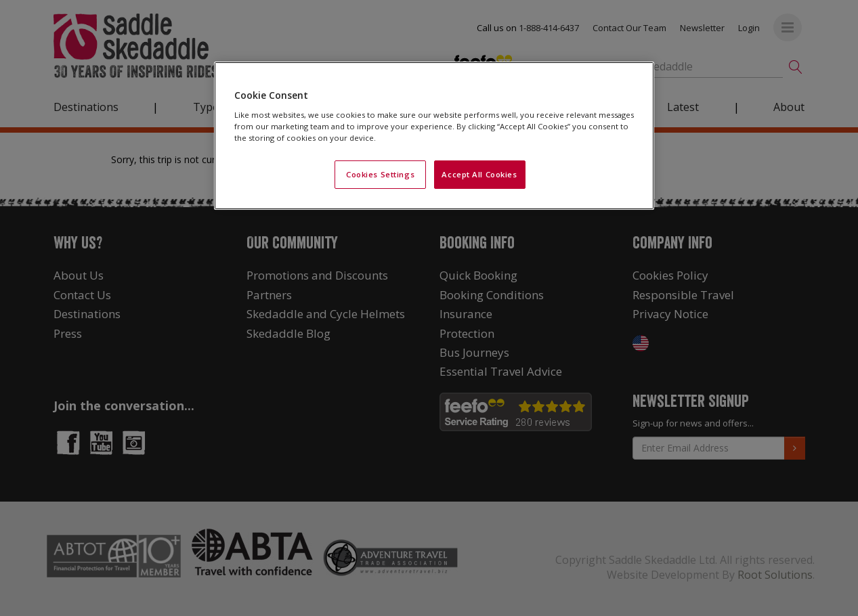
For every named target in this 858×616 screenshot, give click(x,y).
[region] (434, 136)
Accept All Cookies (479, 174)
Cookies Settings (380, 174)
